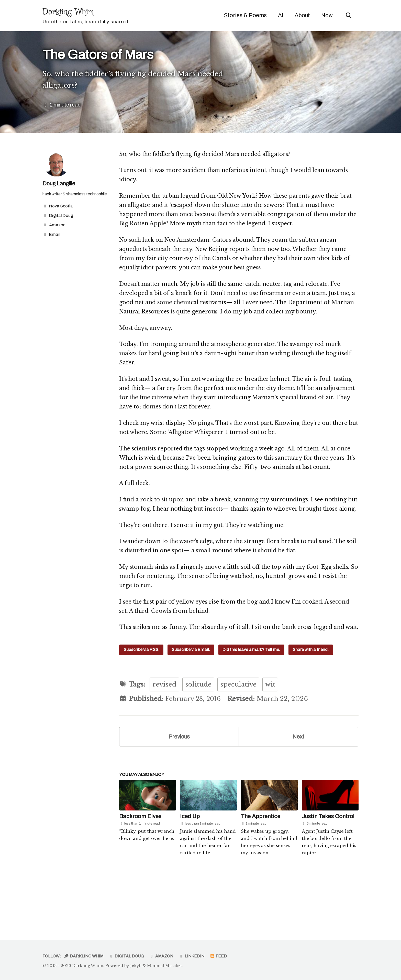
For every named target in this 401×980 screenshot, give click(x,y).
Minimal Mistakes (165, 966)
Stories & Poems (244, 15)
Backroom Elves (140, 867)
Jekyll (136, 966)
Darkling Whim (86, 16)
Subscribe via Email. (191, 699)
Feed (217, 956)
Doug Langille (60, 186)
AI (280, 15)
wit (270, 734)
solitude (198, 734)
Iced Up (190, 867)
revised (164, 734)
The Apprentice (261, 867)
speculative (238, 734)
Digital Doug (126, 956)
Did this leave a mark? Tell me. (252, 699)
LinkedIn (190, 956)
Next (299, 786)
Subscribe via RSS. (141, 699)
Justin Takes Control (328, 867)
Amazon (160, 956)
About (301, 15)
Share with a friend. (311, 699)
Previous (179, 786)
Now (326, 15)
